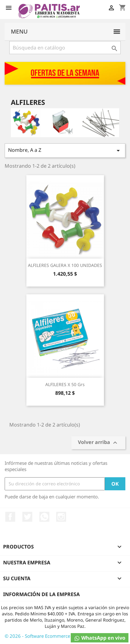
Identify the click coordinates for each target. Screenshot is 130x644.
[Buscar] (65, 48)
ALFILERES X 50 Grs (65, 384)
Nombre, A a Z (65, 150)
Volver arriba (98, 443)
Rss (44, 517)
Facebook (10, 517)
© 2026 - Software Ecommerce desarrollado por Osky (62, 636)
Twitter (27, 517)
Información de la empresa (41, 594)
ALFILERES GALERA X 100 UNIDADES (65, 265)
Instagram (61, 517)
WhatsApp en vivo (100, 638)
